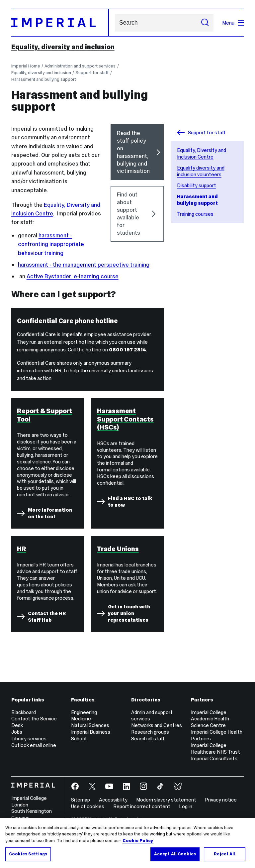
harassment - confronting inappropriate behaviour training (51, 244)
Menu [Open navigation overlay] (233, 23)
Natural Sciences (90, 725)
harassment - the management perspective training (84, 265)
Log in (186, 806)
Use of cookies (88, 806)
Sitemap (81, 800)
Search (115, 23)
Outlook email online (34, 745)
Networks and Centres (157, 725)
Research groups (150, 732)
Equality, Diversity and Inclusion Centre (202, 153)
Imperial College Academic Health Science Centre (210, 719)
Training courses (195, 214)
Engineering (84, 712)
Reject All (224, 854)
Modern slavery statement (166, 800)
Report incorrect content (142, 806)
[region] (127, 843)
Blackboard (24, 712)
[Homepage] (60, 23)
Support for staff (92, 73)
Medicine (81, 719)
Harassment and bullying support (44, 79)
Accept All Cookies (175, 854)
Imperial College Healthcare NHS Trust (215, 748)
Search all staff (148, 739)
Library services (29, 739)
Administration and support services (80, 66)
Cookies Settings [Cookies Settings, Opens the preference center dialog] (28, 854)
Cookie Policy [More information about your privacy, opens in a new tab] (138, 841)
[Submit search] (205, 23)
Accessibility (113, 800)
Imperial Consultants (214, 758)
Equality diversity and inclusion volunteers (201, 171)
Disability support (197, 185)
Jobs (17, 732)
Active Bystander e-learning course (73, 276)
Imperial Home (26, 66)
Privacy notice (221, 800)
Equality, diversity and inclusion (63, 47)
